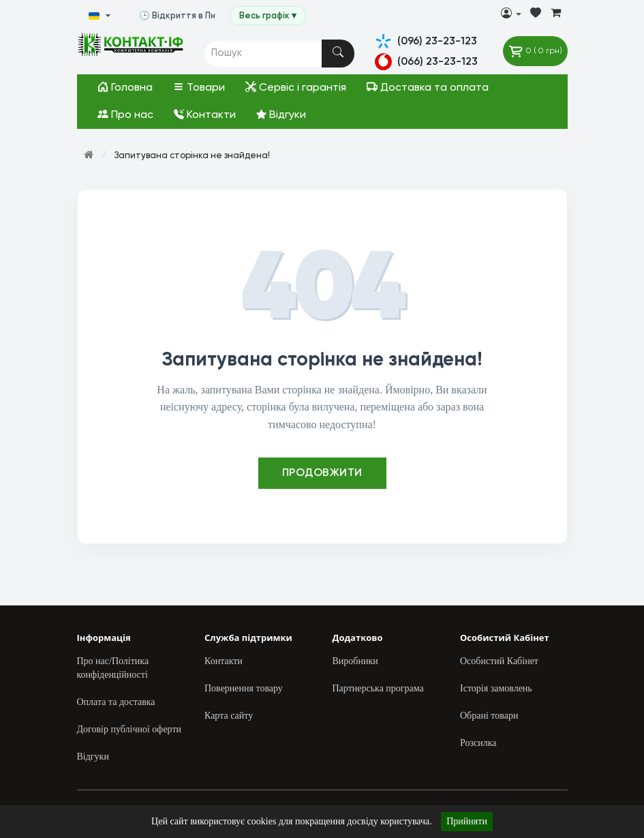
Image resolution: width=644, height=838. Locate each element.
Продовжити (322, 473)
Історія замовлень (496, 688)
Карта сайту (229, 716)
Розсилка (478, 743)
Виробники (355, 661)
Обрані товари (489, 716)
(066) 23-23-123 (426, 62)
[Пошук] (338, 54)
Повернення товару (244, 688)
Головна (125, 87)
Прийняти (467, 821)
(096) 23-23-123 (426, 41)
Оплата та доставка (116, 702)
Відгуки (281, 115)
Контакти (205, 115)
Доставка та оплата (428, 87)
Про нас (125, 115)
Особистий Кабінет (499, 661)
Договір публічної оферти (129, 729)
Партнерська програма (378, 688)
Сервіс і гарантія (296, 87)
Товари (199, 87)
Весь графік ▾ (274, 16)
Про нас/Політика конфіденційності (113, 668)
